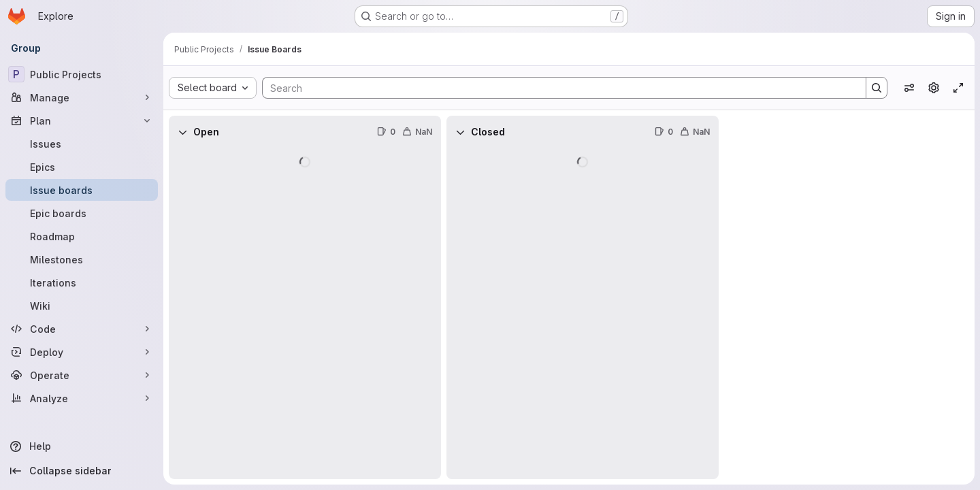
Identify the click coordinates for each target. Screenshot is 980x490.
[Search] (557, 88)
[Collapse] (182, 132)
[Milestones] (82, 259)
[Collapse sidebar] (82, 471)
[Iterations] (82, 282)
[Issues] (82, 144)
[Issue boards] (82, 190)
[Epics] (82, 167)
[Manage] (82, 97)
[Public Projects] (82, 74)
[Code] (82, 329)
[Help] (82, 446)
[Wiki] (82, 306)
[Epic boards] (82, 213)
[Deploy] (82, 352)
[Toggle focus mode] (958, 88)
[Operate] (82, 375)
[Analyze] (82, 398)
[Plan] (82, 120)
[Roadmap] (82, 236)
